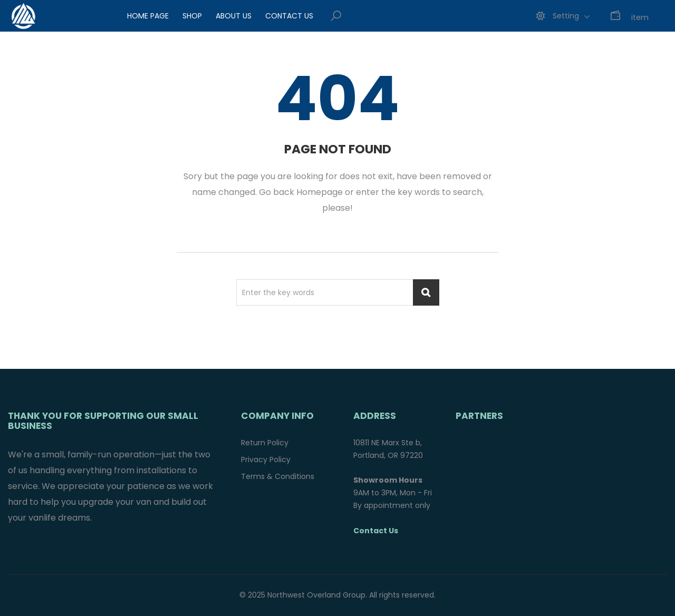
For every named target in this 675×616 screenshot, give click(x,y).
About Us (234, 16)
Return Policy (265, 443)
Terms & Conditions (278, 476)
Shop (192, 16)
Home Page (148, 16)
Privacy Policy (266, 459)
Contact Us (289, 16)
